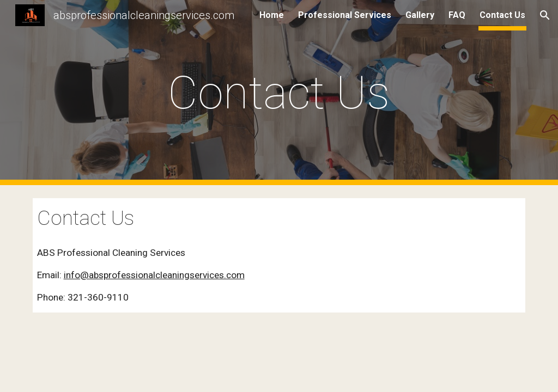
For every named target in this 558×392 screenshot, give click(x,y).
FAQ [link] (457, 15)
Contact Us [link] (502, 15)
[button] (545, 15)
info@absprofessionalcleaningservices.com (154, 275)
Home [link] (272, 15)
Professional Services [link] (345, 15)
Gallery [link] (420, 15)
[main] (279, 93)
